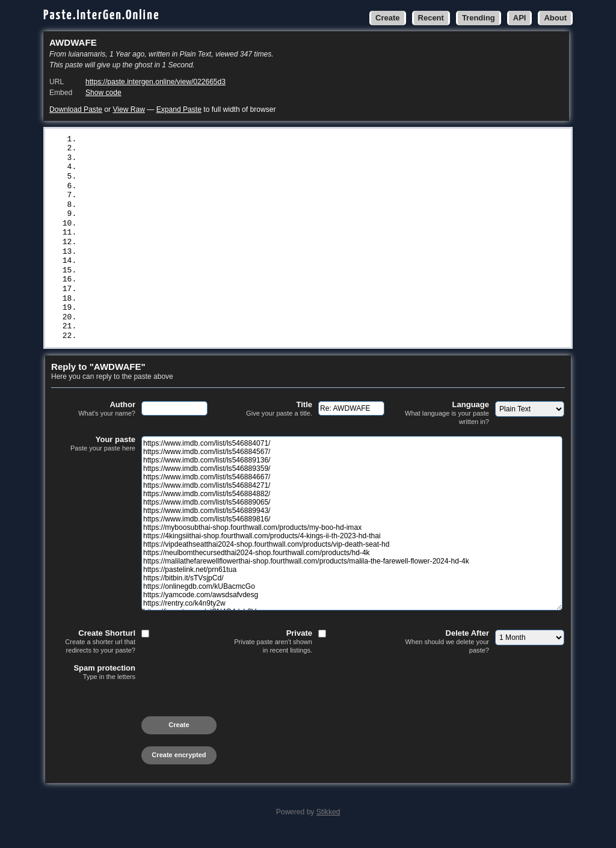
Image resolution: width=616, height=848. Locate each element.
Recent (431, 18)
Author (93, 422)
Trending (479, 18)
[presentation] (143, 718)
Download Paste (76, 109)
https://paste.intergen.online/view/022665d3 (156, 82)
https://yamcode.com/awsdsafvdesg (156, 319)
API (520, 18)
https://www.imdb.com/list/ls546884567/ (170, 149)
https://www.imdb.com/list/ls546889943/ (170, 219)
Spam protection (93, 686)
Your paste (93, 457)
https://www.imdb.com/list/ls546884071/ (170, 140)
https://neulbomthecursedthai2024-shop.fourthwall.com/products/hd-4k (239, 269)
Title (270, 422)
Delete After (447, 655)
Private (270, 655)
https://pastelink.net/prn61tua (152, 289)
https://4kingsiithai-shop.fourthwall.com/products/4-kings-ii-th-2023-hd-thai (260, 249)
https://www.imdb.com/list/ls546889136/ (170, 159)
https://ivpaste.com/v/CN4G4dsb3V (156, 339)
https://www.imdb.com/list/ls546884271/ (170, 189)
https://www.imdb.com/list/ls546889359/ (170, 169)
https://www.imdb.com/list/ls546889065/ (170, 209)
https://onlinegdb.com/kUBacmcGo (154, 309)
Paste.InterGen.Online (102, 15)
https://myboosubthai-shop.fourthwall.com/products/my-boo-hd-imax (231, 239)
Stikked (328, 825)
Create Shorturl (93, 655)
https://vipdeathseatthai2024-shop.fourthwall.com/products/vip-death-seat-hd (257, 259)
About (555, 18)
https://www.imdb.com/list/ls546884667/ (170, 179)
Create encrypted (179, 768)
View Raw (128, 109)
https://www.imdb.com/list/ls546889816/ (170, 229)
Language (447, 426)
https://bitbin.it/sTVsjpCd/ (145, 299)
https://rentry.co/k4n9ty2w (142, 329)
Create (387, 18)
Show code (103, 93)
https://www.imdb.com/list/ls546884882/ (170, 199)
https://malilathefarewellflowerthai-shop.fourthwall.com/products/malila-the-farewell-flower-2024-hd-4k (321, 279)
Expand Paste (179, 109)
